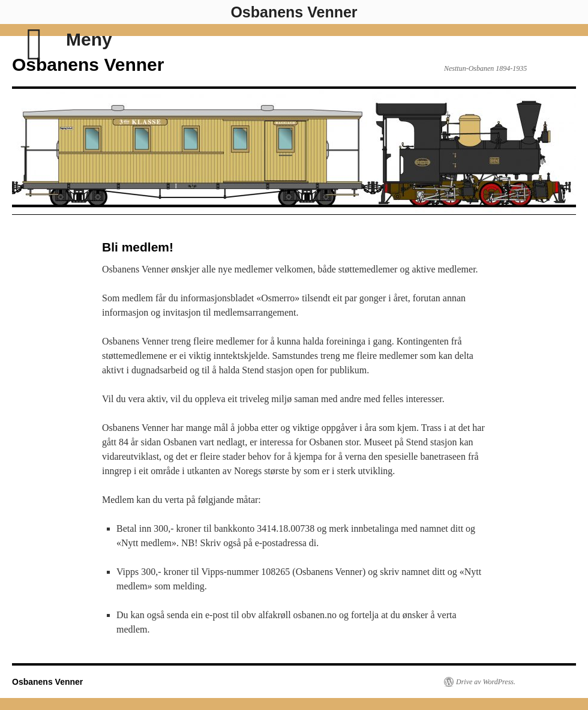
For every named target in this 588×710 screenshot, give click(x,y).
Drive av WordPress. (486, 682)
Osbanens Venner (88, 65)
